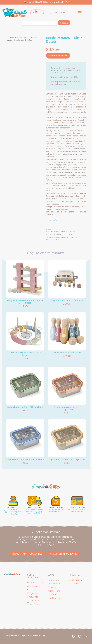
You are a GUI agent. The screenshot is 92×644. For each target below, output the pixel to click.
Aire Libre (17, 37)
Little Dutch (56, 240)
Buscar (64, 23)
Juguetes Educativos (68, 232)
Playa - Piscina (71, 237)
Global (57, 232)
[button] (80, 12)
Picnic (62, 237)
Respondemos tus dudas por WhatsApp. (65, 83)
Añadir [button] (25, 310)
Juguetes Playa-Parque (55, 234)
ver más (53, 220)
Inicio (8, 37)
